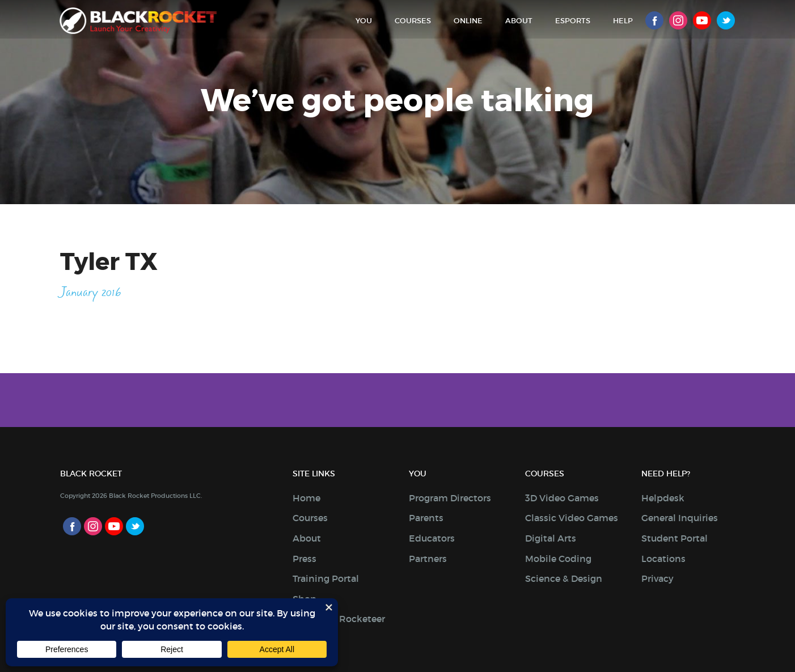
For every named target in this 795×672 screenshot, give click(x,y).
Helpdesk (663, 498)
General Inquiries (680, 518)
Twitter (726, 20)
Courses (413, 21)
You (364, 21)
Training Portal (326, 578)
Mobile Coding (558, 559)
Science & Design (564, 578)
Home (306, 498)
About (519, 21)
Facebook (654, 20)
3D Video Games (562, 498)
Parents (426, 518)
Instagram (678, 20)
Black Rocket (139, 21)
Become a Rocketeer (339, 619)
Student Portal (675, 538)
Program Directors (450, 498)
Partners (428, 559)
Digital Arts (551, 538)
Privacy (657, 578)
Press (305, 559)
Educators (432, 538)
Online (468, 21)
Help (623, 21)
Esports (573, 21)
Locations (663, 559)
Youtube (702, 20)
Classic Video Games (572, 518)
